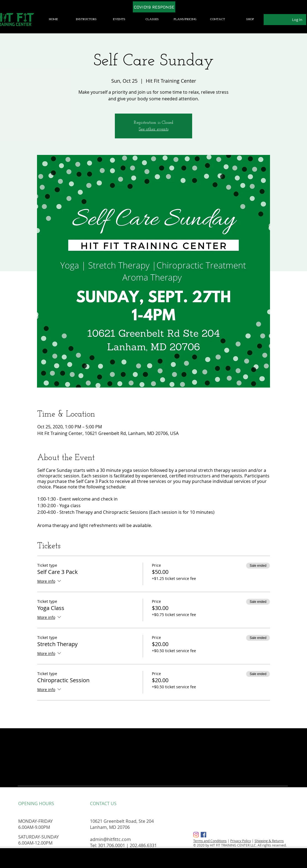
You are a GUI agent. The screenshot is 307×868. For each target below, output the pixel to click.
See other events (154, 129)
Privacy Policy (241, 841)
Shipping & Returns (269, 841)
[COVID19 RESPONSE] (154, 7)
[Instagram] (196, 835)
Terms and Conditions (210, 841)
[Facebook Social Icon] (203, 835)
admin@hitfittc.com (110, 839)
